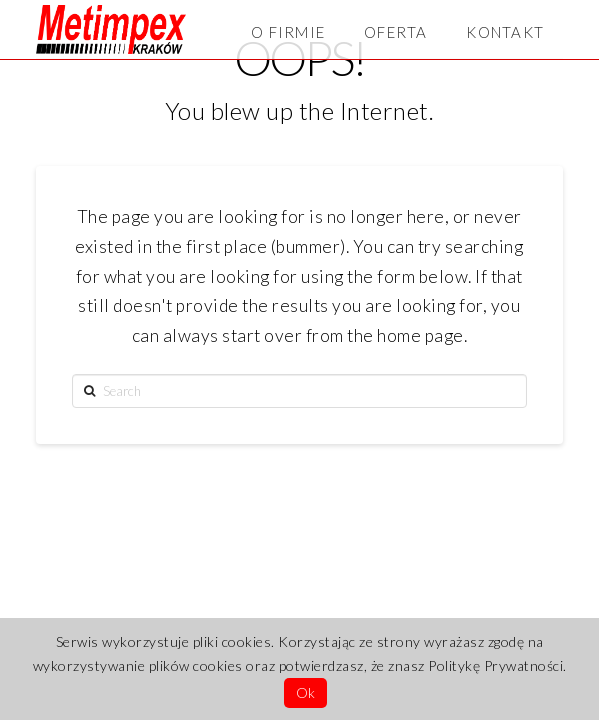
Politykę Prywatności (495, 665)
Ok (305, 692)
